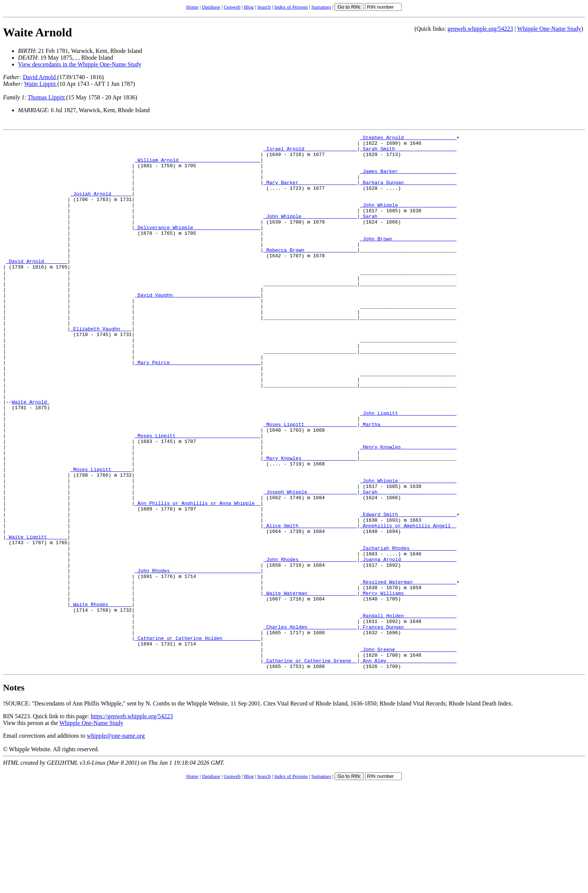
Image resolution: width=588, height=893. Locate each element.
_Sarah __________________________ (408, 233)
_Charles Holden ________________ (310, 726)
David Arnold (40, 77)
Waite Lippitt (40, 84)
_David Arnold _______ (37, 287)
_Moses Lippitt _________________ (310, 483)
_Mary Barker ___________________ (310, 192)
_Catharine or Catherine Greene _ (310, 766)
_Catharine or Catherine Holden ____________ (197, 739)
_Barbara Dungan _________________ (408, 192)
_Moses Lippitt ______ (101, 537)
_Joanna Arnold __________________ (408, 645)
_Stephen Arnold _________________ (408, 138)
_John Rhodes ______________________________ (197, 658)
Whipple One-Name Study (549, 29)
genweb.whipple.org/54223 (480, 29)
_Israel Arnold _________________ (310, 152)
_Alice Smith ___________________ (310, 604)
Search (264, 7)
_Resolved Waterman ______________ (408, 672)
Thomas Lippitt (47, 97)
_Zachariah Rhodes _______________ (408, 631)
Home (193, 7)
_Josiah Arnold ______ (101, 206)
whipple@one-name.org (116, 843)
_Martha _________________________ (408, 483)
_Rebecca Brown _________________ (310, 273)
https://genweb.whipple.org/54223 (132, 823)
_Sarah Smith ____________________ (408, 152)
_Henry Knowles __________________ (408, 510)
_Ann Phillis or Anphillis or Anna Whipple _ (197, 577)
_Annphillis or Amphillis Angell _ (408, 604)
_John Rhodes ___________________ (310, 645)
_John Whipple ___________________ (408, 219)
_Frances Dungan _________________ (408, 726)
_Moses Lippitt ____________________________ (197, 496)
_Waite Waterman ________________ (310, 685)
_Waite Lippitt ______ (37, 618)
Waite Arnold (37, 32)
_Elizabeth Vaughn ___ (101, 368)
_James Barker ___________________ (408, 179)
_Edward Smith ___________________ (408, 591)
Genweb (232, 7)
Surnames (321, 7)
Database (211, 7)
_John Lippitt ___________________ (408, 469)
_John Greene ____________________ (408, 753)
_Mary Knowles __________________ (310, 523)
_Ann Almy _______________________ (408, 766)
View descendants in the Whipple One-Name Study (80, 64)
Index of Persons (291, 7)
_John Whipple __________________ (310, 233)
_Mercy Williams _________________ (408, 685)
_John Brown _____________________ (408, 260)
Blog (249, 7)
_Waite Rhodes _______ (101, 699)
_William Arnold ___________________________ (197, 165)
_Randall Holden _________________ (408, 712)
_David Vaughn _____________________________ (197, 327)
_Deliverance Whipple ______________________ (197, 246)
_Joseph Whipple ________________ (310, 564)
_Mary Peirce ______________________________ (197, 408)
